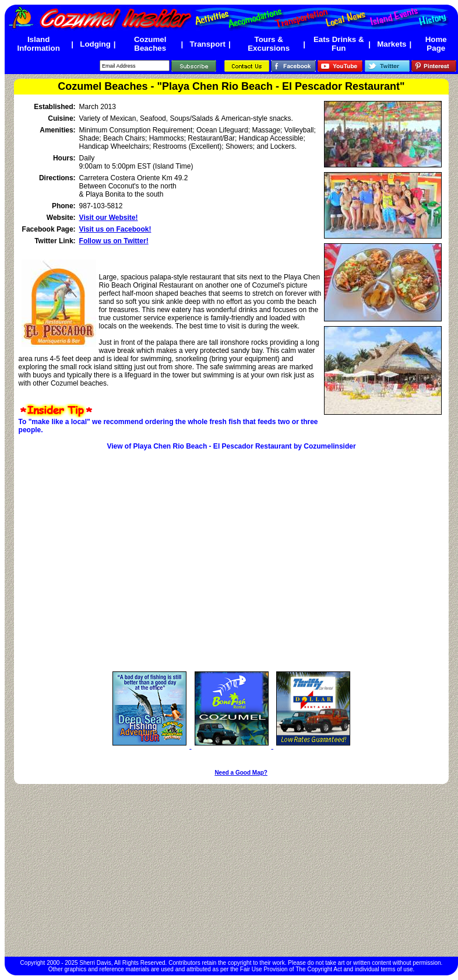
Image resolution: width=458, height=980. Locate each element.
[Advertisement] (231, 870)
